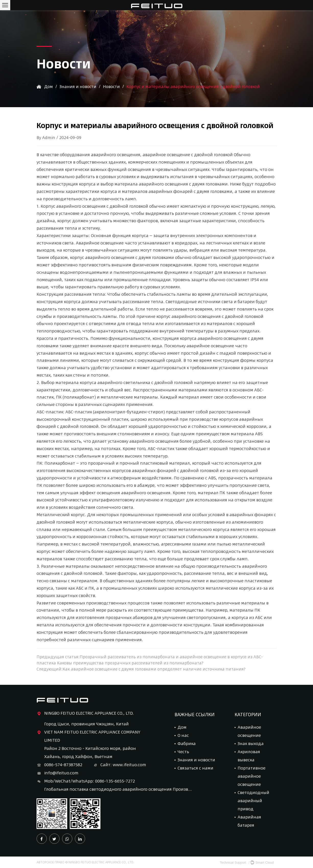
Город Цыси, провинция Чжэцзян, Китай (86, 724)
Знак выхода (251, 743)
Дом (49, 86)
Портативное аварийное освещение (252, 776)
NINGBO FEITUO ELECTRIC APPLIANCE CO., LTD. (85, 713)
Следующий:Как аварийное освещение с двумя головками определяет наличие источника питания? (142, 669)
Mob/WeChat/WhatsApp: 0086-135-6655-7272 (86, 781)
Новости (113, 86)
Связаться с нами (195, 768)
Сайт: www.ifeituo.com (119, 765)
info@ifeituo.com (57, 773)
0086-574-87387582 (59, 765)
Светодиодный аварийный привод (253, 801)
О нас (183, 735)
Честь (183, 752)
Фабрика (187, 743)
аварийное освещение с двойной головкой (188, 154)
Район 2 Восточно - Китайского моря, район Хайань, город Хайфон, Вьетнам (90, 752)
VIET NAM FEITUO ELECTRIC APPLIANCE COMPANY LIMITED (88, 736)
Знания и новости (79, 86)
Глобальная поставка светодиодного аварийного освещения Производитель (118, 789)
